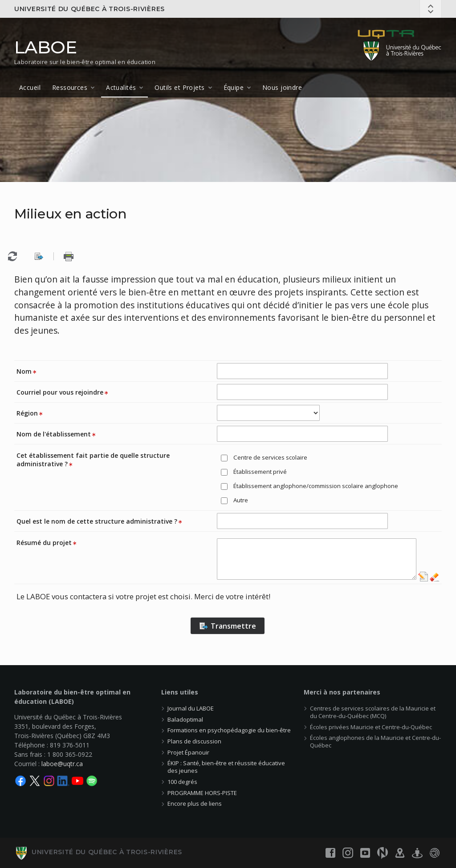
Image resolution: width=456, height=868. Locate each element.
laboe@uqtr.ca (62, 764)
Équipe (234, 87)
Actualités (121, 87)
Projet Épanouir (188, 752)
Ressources (70, 87)
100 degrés (182, 782)
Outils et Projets (179, 87)
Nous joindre (282, 87)
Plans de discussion (194, 741)
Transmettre (228, 626)
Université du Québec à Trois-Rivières (90, 9)
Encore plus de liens (195, 803)
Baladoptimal (185, 719)
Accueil (30, 87)
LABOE (45, 47)
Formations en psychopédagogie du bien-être (229, 730)
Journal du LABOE (191, 708)
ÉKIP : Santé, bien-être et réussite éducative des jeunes (226, 767)
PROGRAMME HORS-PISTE (202, 793)
